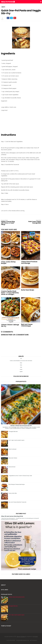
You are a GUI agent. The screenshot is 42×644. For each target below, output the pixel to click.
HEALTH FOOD (8, 2)
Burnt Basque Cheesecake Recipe (17, 484)
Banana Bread (12, 467)
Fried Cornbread (12, 449)
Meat (21, 363)
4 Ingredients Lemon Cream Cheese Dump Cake (20, 476)
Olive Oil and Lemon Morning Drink (12, 516)
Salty (3, 7)
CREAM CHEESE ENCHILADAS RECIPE (21, 426)
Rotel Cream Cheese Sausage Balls (33, 222)
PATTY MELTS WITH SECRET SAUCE (17, 440)
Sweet (21, 369)
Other (21, 365)
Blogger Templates (21, 637)
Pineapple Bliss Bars (13, 432)
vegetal (21, 372)
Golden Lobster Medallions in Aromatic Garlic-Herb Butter (21, 361)
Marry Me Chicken (13, 458)
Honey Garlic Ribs (13, 493)
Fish (21, 358)
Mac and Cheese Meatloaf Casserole (17, 502)
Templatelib (35, 637)
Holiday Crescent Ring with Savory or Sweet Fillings (9, 223)
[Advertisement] (21, 122)
